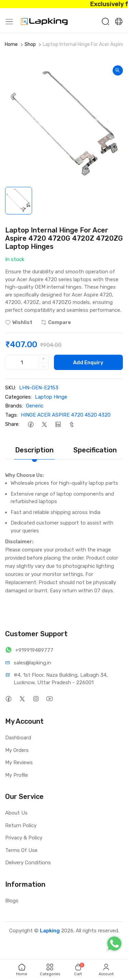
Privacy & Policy (24, 838)
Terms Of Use (21, 850)
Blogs (12, 901)
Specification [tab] (95, 450)
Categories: (18, 397)
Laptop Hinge (51, 397)
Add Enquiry (88, 363)
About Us (16, 813)
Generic (35, 406)
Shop (30, 44)
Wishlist (19, 322)
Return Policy (21, 825)
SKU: (11, 388)
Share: (12, 424)
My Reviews (19, 762)
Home (11, 44)
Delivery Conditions (28, 863)
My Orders (17, 750)
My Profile (17, 775)
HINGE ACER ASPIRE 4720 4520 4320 (66, 415)
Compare (56, 322)
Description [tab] (34, 450)
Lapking (50, 931)
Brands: (14, 406)
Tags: (11, 415)
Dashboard (18, 738)
